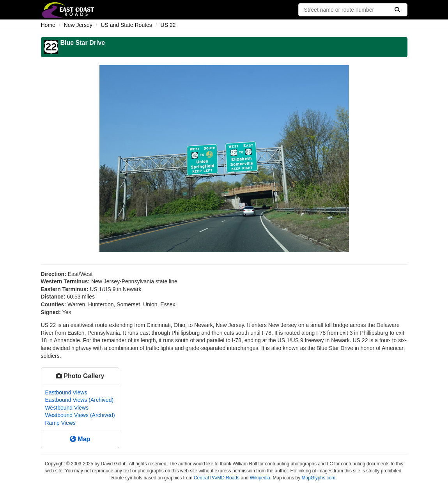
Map (80, 439)
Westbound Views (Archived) (80, 415)
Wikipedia (260, 478)
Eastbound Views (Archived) (80, 400)
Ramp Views (60, 423)
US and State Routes (126, 25)
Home (48, 25)
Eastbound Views (66, 392)
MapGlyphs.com (318, 478)
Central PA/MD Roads (217, 478)
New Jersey (78, 25)
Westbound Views (67, 408)
